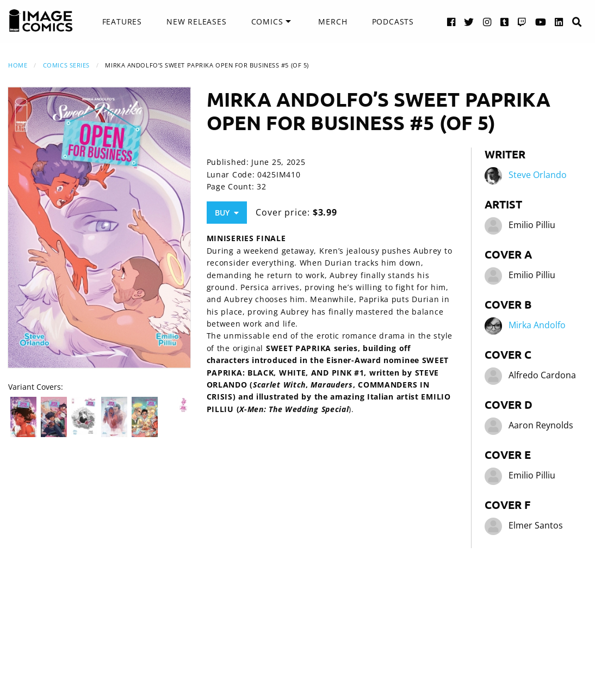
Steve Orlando (538, 175)
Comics (267, 22)
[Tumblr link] (505, 22)
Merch (333, 22)
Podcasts (393, 22)
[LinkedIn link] (559, 22)
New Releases (197, 22)
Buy (227, 213)
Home (18, 65)
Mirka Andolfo (537, 326)
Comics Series (66, 65)
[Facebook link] (451, 22)
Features (122, 22)
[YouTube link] (541, 22)
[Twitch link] (522, 22)
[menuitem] (122, 22)
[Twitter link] (469, 22)
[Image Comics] (41, 21)
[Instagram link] (487, 22)
